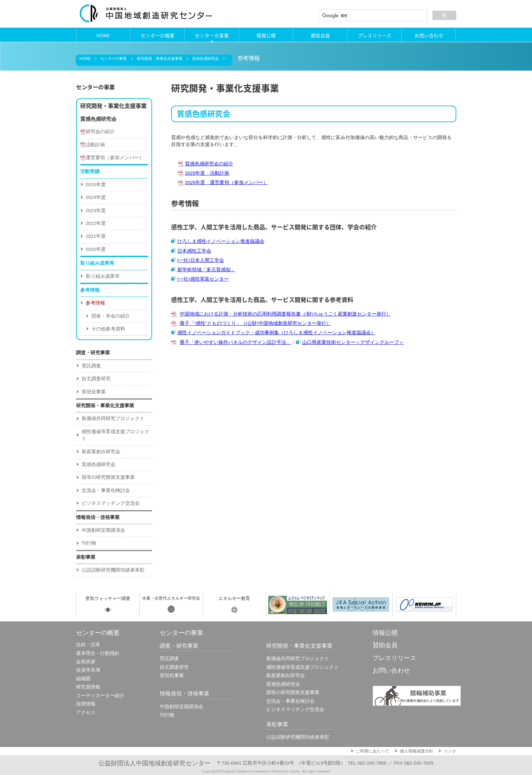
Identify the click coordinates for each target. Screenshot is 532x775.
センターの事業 (212, 35)
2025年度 (96, 185)
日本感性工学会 (194, 251)
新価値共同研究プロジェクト (113, 418)
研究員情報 (88, 687)
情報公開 (266, 35)
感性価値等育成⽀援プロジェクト (115, 435)
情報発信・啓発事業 (98, 517)
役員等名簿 (88, 670)
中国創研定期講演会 (103, 530)
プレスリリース (375, 35)
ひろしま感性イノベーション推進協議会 (221, 241)
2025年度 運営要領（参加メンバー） (226, 183)
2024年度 (96, 197)
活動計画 (95, 145)
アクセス (86, 713)
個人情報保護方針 (417, 751)
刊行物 (89, 543)
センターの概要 (158, 35)
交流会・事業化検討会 (106, 490)
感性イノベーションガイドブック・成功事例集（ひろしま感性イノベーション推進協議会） (277, 333)
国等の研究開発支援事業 (108, 477)
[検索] (372, 16)
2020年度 (96, 249)
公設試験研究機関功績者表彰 (113, 570)
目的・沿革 (88, 645)
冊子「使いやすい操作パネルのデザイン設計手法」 (235, 342)
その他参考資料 (108, 329)
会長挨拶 (86, 662)
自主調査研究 (96, 379)
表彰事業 (86, 557)
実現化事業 (94, 392)
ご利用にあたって (373, 751)
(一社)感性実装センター (203, 279)
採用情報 (86, 704)
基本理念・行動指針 (98, 653)
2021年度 (96, 236)
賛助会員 (320, 35)
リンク (450, 751)
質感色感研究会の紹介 (209, 164)
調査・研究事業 (93, 353)
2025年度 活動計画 (207, 173)
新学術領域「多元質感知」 (206, 270)
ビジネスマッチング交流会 (111, 503)
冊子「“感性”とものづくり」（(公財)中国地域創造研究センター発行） (255, 323)
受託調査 (91, 366)
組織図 (83, 679)
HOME (103, 35)
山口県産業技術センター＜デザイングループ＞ (353, 342)
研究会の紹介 (100, 132)
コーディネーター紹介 (100, 696)
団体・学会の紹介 (111, 316)
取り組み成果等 (103, 276)
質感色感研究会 (206, 58)
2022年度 (96, 223)
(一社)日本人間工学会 (201, 260)
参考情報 (95, 303)
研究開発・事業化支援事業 (160, 58)
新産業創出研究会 (101, 452)
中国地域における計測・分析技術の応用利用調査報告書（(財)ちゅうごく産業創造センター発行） (285, 314)
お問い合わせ (429, 35)
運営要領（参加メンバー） (115, 158)
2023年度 (96, 211)
